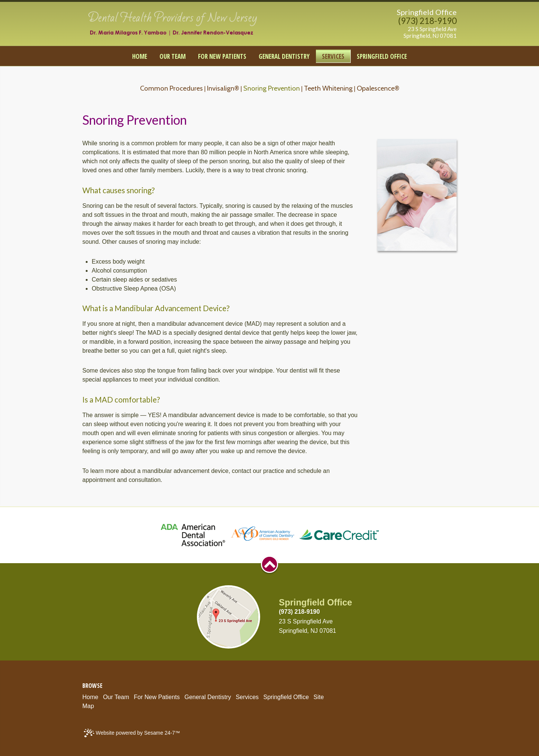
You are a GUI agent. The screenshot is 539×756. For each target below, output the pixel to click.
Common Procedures (171, 88)
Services (247, 697)
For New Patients (157, 697)
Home (90, 697)
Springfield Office (427, 12)
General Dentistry (208, 697)
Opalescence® (378, 88)
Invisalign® (223, 88)
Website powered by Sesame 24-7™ (132, 733)
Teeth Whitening (328, 88)
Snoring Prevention (272, 88)
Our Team (116, 697)
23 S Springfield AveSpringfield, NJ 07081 (430, 32)
